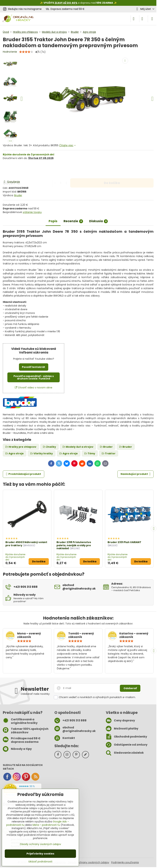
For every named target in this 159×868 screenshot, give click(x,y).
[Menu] (152, 19)
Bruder (18, 195)
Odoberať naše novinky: (35, 694)
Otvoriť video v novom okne (34, 388)
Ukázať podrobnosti (40, 862)
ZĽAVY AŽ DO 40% (66, 3)
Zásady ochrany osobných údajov (88, 862)
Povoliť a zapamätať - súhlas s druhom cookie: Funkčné (34, 377)
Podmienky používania (125, 862)
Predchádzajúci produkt (24, 474)
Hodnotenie (10, 52)
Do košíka (112, 170)
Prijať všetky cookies (40, 854)
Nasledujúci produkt (136, 474)
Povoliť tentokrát (34, 367)
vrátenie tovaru (32, 212)
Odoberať (130, 688)
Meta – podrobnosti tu (46, 825)
